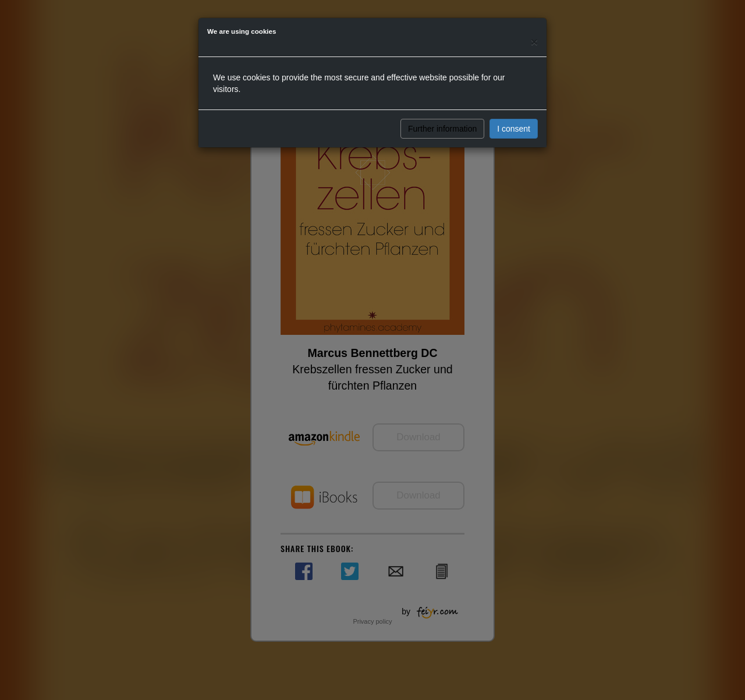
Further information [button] (442, 129)
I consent (514, 129)
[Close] (534, 42)
